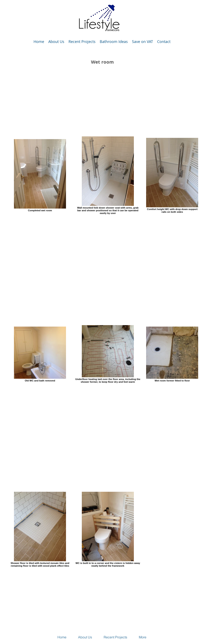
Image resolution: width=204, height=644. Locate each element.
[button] (82, 42)
